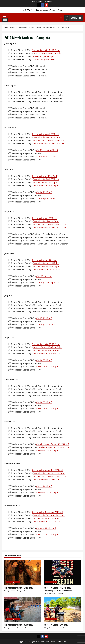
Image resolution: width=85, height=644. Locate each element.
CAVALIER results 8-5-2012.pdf (46, 350)
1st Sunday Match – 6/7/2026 (56, 625)
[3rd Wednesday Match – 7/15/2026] (23, 572)
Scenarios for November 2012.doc (49, 473)
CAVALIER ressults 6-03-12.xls (46, 270)
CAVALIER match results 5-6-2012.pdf (49, 224)
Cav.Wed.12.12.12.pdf (46, 528)
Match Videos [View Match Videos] (72, 18)
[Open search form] (61, 18)
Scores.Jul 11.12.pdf (46, 325)
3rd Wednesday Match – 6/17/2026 (19, 625)
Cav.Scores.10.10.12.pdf (47, 451)
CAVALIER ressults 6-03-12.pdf (46, 266)
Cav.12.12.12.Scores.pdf (47, 535)
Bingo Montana (11, 591)
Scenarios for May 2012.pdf (44, 218)
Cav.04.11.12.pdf (44, 192)
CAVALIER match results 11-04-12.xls (50, 480)
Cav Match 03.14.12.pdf (47, 150)
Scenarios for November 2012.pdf (47, 470)
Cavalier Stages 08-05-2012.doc (47, 347)
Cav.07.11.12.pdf (44, 318)
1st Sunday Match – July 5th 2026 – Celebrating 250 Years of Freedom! (58, 589)
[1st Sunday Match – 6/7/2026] (62, 609)
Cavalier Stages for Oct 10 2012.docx (55, 447)
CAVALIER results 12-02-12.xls (46, 522)
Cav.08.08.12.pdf (44, 360)
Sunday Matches (51, 582)
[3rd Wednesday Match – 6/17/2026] (23, 609)
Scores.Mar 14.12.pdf (46, 157)
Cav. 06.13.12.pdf (44, 276)
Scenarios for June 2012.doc (46, 263)
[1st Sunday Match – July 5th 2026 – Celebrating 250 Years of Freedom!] (62, 572)
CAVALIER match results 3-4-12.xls (49, 144)
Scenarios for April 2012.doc (46, 179)
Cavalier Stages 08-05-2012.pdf (46, 344)
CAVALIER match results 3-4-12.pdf (48, 140)
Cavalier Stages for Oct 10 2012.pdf (53, 444)
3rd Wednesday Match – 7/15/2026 (19, 588)
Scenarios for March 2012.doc (47, 137)
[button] (5, 16)
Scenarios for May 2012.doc (46, 221)
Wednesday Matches (13, 582)
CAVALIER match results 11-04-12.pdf (49, 476)
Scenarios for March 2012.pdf (45, 134)
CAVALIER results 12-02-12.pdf (46, 518)
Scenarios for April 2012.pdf (45, 176)
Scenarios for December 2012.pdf (47, 512)
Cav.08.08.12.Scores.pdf (47, 367)
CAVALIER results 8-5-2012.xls (46, 354)
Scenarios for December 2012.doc (49, 515)
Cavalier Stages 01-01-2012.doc (47, 53)
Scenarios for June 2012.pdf (44, 260)
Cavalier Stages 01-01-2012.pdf (46, 50)
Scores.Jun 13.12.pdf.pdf (48, 282)
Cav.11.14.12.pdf (44, 486)
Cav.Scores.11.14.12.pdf (47, 493)
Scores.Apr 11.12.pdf (46, 198)
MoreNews (51, 641)
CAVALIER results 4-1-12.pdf (45, 182)
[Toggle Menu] (5, 20)
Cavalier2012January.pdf (43, 56)
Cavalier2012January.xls (44, 60)
